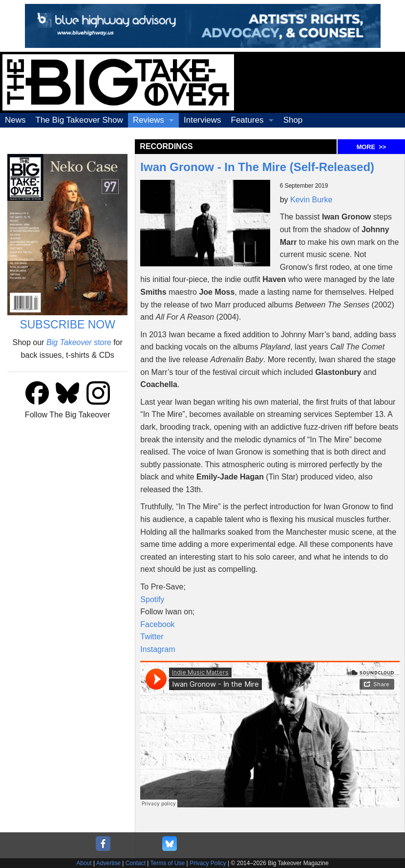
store (79, 342)
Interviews (202, 120)
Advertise (108, 863)
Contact (136, 863)
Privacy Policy (208, 863)
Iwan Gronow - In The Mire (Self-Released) (259, 167)
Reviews (149, 120)
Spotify (152, 599)
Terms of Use (168, 863)
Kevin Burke (311, 200)
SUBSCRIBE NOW (67, 325)
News (15, 120)
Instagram (158, 649)
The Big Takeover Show (79, 120)
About (84, 863)
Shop (293, 120)
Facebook (157, 624)
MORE (371, 147)
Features (247, 120)
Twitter (152, 637)
